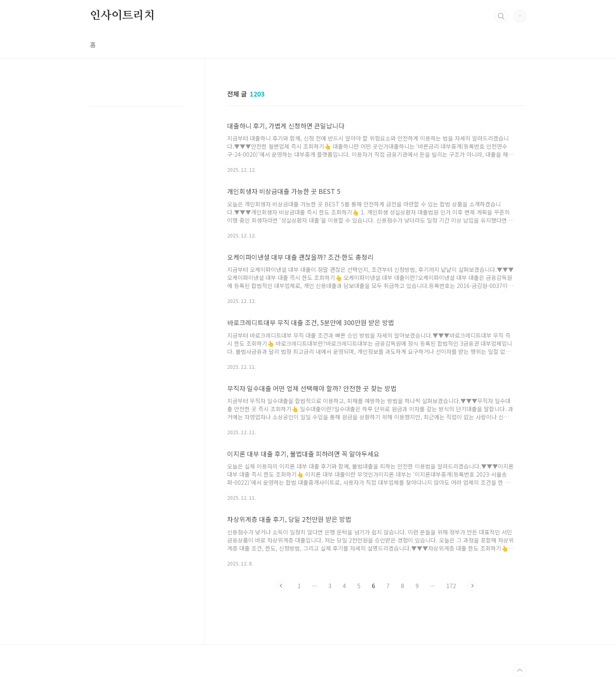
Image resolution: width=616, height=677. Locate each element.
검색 (501, 16)
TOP (520, 671)
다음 (472, 586)
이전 (281, 586)
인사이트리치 (122, 16)
